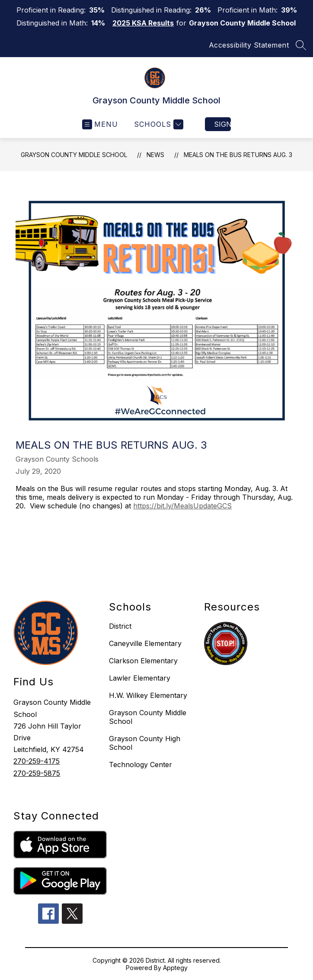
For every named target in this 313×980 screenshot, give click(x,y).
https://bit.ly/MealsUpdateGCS (182, 506)
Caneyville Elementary (145, 643)
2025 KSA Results (143, 23)
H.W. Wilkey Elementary (148, 695)
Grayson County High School (145, 743)
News (155, 155)
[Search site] (301, 45)
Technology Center (141, 765)
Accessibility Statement (249, 45)
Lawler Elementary (140, 678)
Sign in (222, 124)
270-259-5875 (37, 773)
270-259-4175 (37, 761)
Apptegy (175, 968)
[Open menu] (100, 124)
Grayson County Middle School (74, 155)
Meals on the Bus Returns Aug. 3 (238, 155)
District (120, 626)
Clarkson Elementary (143, 661)
